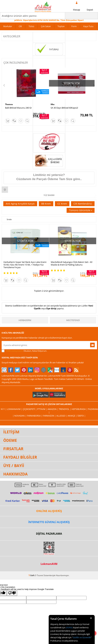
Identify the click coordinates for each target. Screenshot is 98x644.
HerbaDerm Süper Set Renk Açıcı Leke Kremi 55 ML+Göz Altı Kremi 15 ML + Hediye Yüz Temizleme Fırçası (25, 265)
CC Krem (62, 204)
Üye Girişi (51, 308)
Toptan (61, 26)
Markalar (8, 26)
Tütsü (31, 26)
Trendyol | (65, 409)
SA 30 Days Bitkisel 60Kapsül (64, 108)
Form (74, 26)
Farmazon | (50, 416)
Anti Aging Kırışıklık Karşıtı (20, 204)
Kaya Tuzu (88, 26)
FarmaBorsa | (35, 416)
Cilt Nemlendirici (83, 204)
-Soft (32, 575)
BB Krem (46, 204)
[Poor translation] (12, 593)
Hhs (53, 104)
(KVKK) (69, 627)
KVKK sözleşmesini (15, 351)
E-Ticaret (39, 575)
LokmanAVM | (15, 409)
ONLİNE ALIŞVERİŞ (49, 511)
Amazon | (53, 409)
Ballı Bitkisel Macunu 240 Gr (18, 108)
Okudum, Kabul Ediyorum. (24, 351)
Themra (9, 104)
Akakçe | (73, 416)
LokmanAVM (49, 564)
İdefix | (81, 416)
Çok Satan (46, 26)
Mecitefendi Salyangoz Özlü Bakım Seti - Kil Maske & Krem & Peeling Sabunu (72, 263)
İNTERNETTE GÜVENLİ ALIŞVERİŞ (49, 522)
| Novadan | (20, 416)
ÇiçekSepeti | (30, 409)
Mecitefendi (73, 320)
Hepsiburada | (80, 409)
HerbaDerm (25, 320)
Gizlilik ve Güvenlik (82, 637)
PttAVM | (42, 409)
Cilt (20, 26)
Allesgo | (62, 416)
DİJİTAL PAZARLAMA (49, 534)
